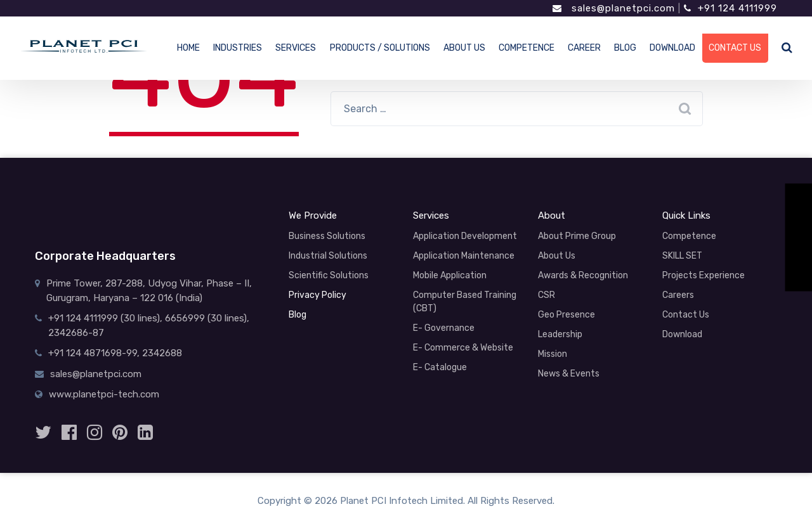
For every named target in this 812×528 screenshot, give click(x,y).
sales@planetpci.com (614, 8)
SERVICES (296, 48)
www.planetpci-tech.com (104, 394)
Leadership (560, 334)
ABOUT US (464, 48)
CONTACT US (735, 48)
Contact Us (686, 315)
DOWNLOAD (672, 48)
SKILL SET (682, 256)
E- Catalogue (440, 367)
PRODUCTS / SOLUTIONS (380, 48)
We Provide (313, 216)
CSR (547, 295)
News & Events (569, 374)
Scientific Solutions (329, 275)
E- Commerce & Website (463, 348)
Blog (298, 315)
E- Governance (444, 328)
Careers (678, 295)
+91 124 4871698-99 (93, 353)
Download (682, 334)
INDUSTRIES (238, 48)
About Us (557, 256)
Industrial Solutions (328, 256)
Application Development (465, 236)
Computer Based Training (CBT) (465, 302)
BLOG (625, 48)
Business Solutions (327, 236)
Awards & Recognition (583, 275)
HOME (188, 48)
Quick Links (686, 216)
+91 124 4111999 (730, 8)
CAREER (584, 48)
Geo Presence (566, 315)
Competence (689, 236)
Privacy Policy (318, 295)
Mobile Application (450, 275)
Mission (553, 354)
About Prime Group (577, 236)
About (552, 216)
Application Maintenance (464, 256)
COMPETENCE (527, 48)
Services (431, 216)
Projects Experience (704, 275)
